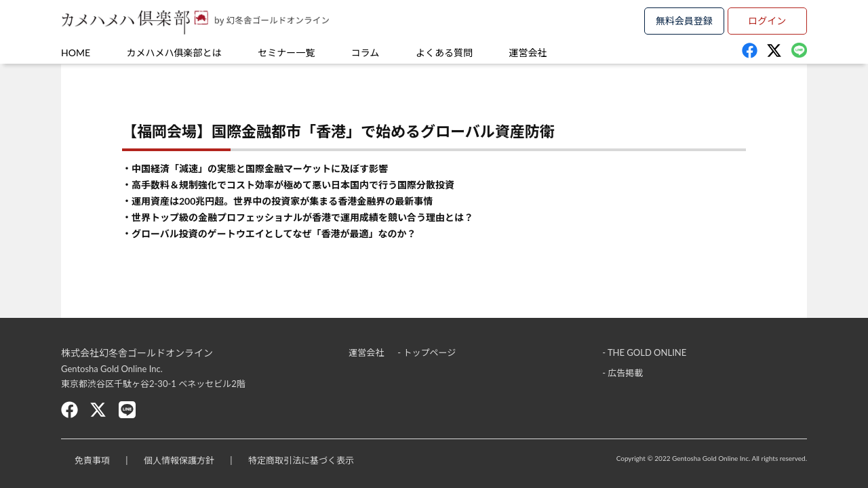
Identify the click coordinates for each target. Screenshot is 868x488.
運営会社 (528, 53)
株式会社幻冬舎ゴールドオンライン (137, 353)
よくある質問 (444, 53)
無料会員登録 (684, 21)
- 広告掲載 (623, 373)
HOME (76, 53)
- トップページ (427, 352)
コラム (366, 53)
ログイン (767, 21)
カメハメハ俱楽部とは (174, 53)
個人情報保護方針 (179, 460)
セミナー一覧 (286, 53)
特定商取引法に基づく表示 (301, 460)
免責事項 (92, 460)
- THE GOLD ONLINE (644, 352)
